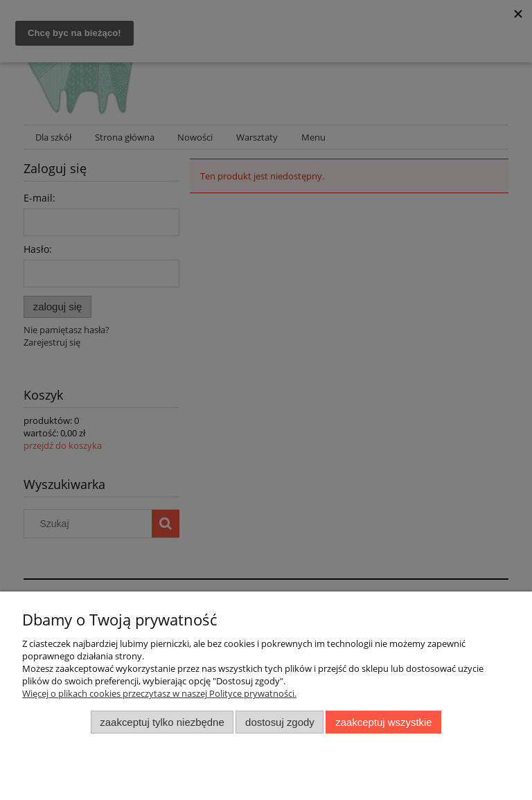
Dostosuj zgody (280, 722)
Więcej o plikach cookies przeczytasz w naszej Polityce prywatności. (159, 693)
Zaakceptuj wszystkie (383, 722)
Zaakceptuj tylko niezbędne (162, 722)
